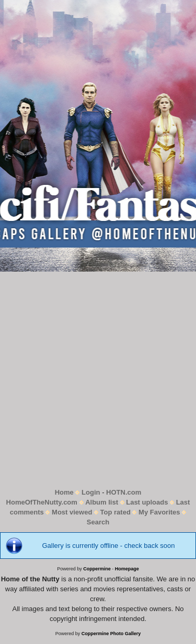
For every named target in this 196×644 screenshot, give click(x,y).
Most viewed (72, 512)
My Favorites (159, 512)
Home (64, 492)
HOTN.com (124, 492)
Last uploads (147, 502)
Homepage (127, 569)
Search (98, 522)
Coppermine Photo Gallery (111, 634)
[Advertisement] (98, 379)
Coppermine (97, 569)
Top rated (116, 512)
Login (91, 492)
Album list (102, 502)
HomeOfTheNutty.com (42, 502)
